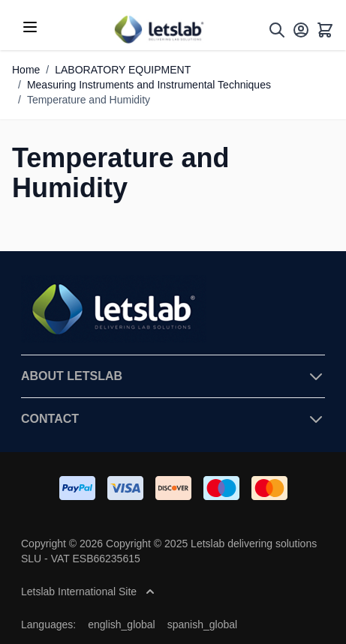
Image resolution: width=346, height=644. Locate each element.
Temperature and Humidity (89, 100)
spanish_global (202, 625)
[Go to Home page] (158, 30)
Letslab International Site (88, 592)
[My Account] (301, 30)
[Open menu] (30, 27)
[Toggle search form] (277, 30)
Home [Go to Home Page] (26, 70)
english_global (122, 625)
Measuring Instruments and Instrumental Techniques (149, 85)
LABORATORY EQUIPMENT (123, 70)
